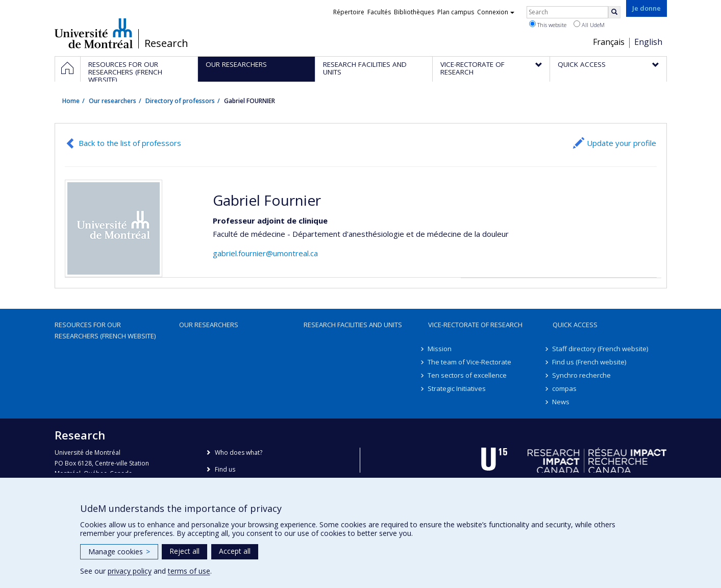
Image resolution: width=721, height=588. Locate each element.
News (561, 402)
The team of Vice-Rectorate (470, 362)
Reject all (184, 551)
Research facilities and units (353, 325)
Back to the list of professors (130, 143)
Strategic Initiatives (457, 388)
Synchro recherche (582, 375)
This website (548, 24)
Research (166, 43)
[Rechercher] (614, 12)
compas (565, 388)
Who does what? (239, 452)
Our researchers (113, 101)
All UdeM (589, 24)
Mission (440, 349)
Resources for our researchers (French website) (105, 330)
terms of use (189, 571)
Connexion (496, 12)
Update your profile (621, 143)
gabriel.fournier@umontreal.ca (265, 253)
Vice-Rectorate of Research (475, 325)
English (648, 42)
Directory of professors (180, 101)
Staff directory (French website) (601, 349)
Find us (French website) (590, 362)
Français (609, 42)
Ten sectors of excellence (468, 375)
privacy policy (130, 571)
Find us (225, 469)
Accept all (235, 551)
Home (71, 101)
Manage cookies (119, 552)
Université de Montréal (94, 33)
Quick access (575, 325)
